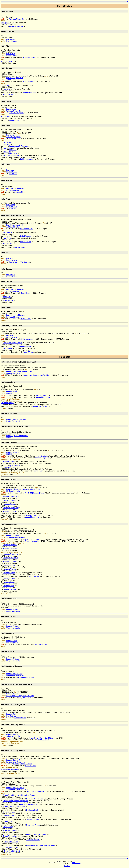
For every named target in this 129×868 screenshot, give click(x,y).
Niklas (7, 61)
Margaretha (43, 397)
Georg (9, 573)
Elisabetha (41, 395)
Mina (15, 120)
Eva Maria (15, 373)
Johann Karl (25, 698)
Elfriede (12, 41)
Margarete (17, 19)
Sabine (7, 232)
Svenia (8, 301)
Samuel (44, 740)
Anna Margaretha (16, 762)
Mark (20, 192)
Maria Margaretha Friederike (20, 696)
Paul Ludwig (10, 836)
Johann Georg (15, 674)
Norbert (29, 58)
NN (13, 150)
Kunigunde (16, 26)
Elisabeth (10, 578)
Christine (8, 95)
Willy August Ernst (14, 78)
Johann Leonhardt (16, 419)
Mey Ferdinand (12, 847)
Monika (13, 190)
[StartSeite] (67, 866)
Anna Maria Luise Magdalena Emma (19, 795)
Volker (7, 238)
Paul (32, 810)
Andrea (7, 85)
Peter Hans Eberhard (15, 188)
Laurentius (10, 558)
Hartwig (10, 39)
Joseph (5, 117)
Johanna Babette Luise (14, 806)
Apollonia (13, 643)
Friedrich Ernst (12, 851)
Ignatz (5, 23)
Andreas (11, 109)
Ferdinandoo (20, 146)
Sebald (9, 504)
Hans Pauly (11, 508)
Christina (10, 545)
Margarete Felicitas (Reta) (41, 845)
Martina (8, 244)
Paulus (23, 489)
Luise (7, 152)
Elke (6, 89)
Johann (7, 403)
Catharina (32, 515)
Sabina (36, 375)
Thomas (12, 392)
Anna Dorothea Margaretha (15, 801)
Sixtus (31, 766)
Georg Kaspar (26, 677)
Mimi (6, 148)
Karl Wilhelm (10, 831)
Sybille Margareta (17, 790)
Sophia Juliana (15, 421)
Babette (8, 816)
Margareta (13, 80)
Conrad (39, 471)
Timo (7, 297)
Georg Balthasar (35, 791)
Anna (35, 493)
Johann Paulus (15, 788)
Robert (7, 142)
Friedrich (11, 589)
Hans (20, 371)
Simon (42, 738)
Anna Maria (15, 465)
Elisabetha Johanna (36, 834)
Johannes (10, 497)
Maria (10, 438)
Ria (6, 144)
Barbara (9, 467)
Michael (17, 436)
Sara (43, 458)
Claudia (26, 242)
